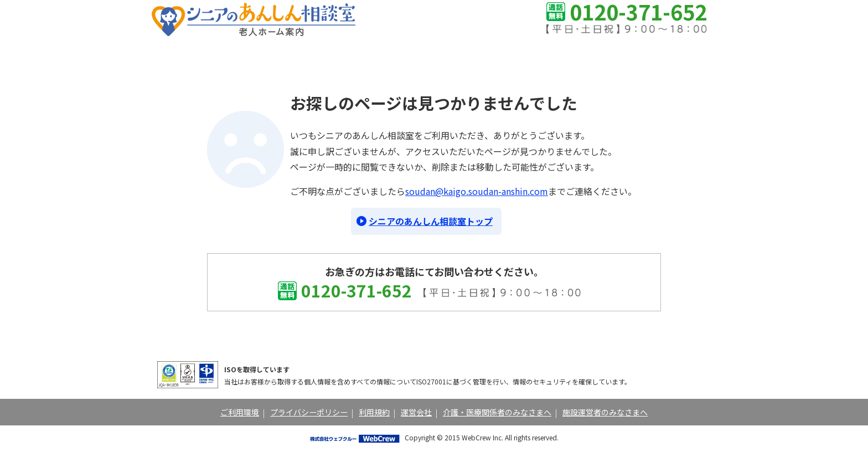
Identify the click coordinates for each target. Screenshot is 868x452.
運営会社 (416, 412)
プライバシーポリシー (309, 412)
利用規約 (374, 412)
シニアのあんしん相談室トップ (431, 221)
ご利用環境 (240, 412)
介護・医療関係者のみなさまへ (497, 412)
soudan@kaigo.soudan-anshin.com (477, 191)
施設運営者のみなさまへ (605, 412)
